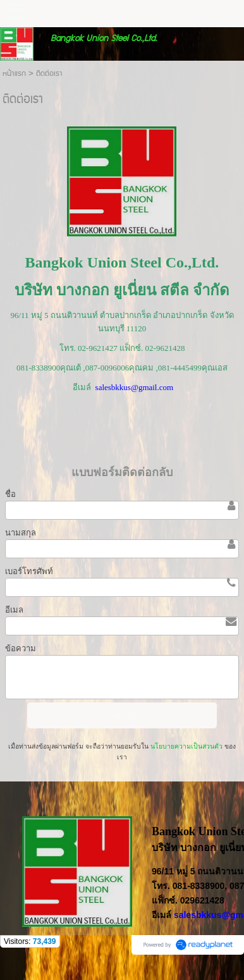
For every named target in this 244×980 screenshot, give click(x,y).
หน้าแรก (14, 74)
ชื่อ (10, 494)
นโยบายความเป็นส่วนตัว (186, 746)
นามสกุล (21, 533)
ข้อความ (21, 648)
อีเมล (14, 610)
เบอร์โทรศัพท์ (29, 571)
